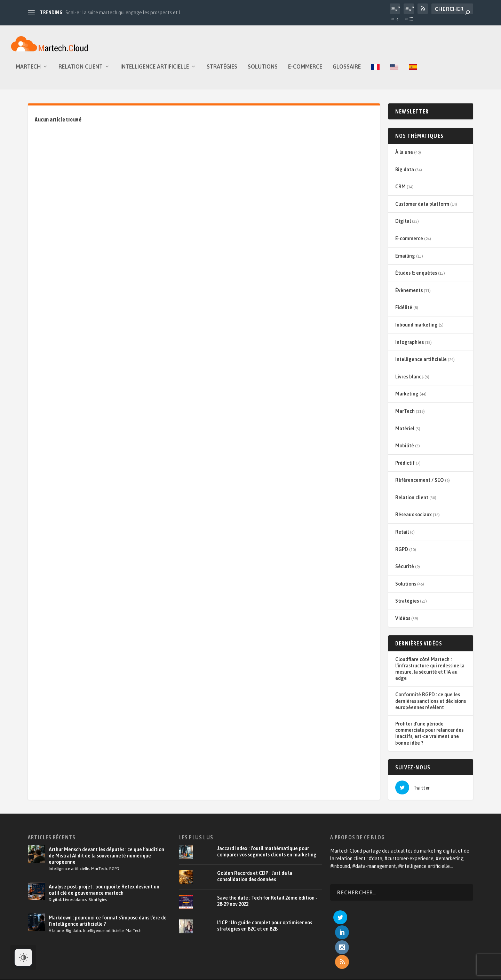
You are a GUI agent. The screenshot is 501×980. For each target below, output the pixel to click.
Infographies (409, 347)
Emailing (405, 261)
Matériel (405, 433)
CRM (400, 191)
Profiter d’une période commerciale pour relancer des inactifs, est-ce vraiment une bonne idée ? (429, 738)
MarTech (28, 72)
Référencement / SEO (420, 485)
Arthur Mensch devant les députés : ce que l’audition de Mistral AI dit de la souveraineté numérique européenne (106, 861)
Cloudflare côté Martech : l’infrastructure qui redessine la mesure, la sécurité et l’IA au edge (430, 674)
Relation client (81, 72)
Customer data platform (422, 209)
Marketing (407, 399)
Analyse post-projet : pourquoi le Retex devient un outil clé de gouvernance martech (104, 895)
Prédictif (405, 468)
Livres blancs (409, 382)
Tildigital (118, 959)
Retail (402, 537)
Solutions (263, 72)
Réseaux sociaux (413, 519)
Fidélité (404, 312)
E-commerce (305, 72)
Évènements (409, 295)
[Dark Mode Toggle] (23, 957)
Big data (405, 174)
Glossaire (347, 72)
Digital (403, 226)
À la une (404, 157)
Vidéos (403, 623)
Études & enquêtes (416, 278)
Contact (430, 959)
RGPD (402, 554)
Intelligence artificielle (155, 72)
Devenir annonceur (354, 959)
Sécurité (405, 571)
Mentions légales (398, 959)
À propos (234, 959)
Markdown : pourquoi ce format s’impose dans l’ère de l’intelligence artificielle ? (108, 926)
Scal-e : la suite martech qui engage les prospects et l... (124, 13)
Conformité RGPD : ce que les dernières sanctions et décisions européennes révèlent (431, 706)
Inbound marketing (416, 330)
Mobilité (405, 450)
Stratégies (222, 72)
